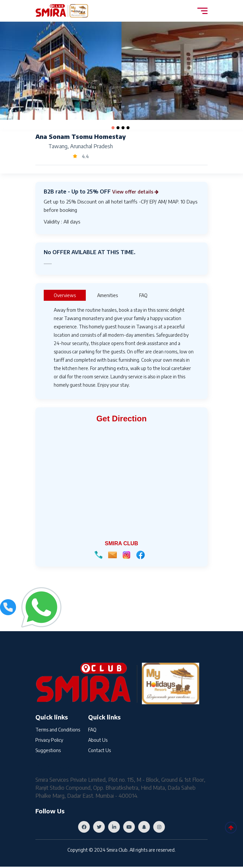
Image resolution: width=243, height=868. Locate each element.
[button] (113, 128)
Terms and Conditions (58, 730)
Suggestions (48, 752)
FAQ (92, 730)
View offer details (138, 192)
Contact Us (99, 752)
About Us (98, 741)
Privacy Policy (49, 741)
